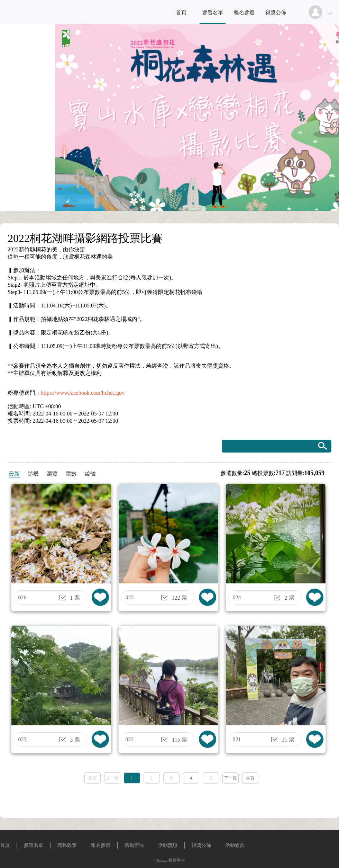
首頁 (181, 12)
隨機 (33, 474)
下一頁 (230, 778)
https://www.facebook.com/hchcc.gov (83, 393)
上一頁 (112, 778)
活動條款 (235, 845)
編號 (90, 474)
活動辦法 (134, 845)
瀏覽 (52, 474)
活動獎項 (168, 845)
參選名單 (213, 12)
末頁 (250, 778)
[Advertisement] (170, 798)
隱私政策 (67, 845)
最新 (14, 474)
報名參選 (244, 12)
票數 (71, 474)
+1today (161, 860)
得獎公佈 (276, 12)
